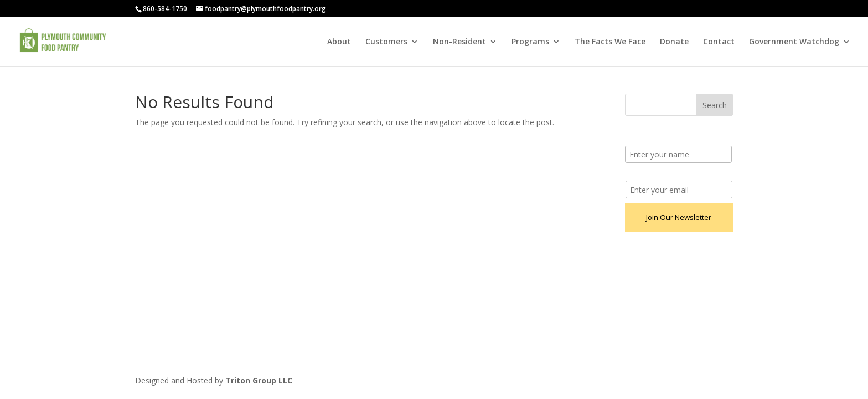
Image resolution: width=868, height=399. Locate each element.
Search (715, 105)
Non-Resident (459, 42)
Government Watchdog (794, 42)
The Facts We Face (610, 42)
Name (636, 139)
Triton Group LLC (259, 380)
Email (635, 174)
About (339, 42)
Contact (719, 42)
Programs (530, 42)
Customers (386, 42)
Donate (674, 42)
